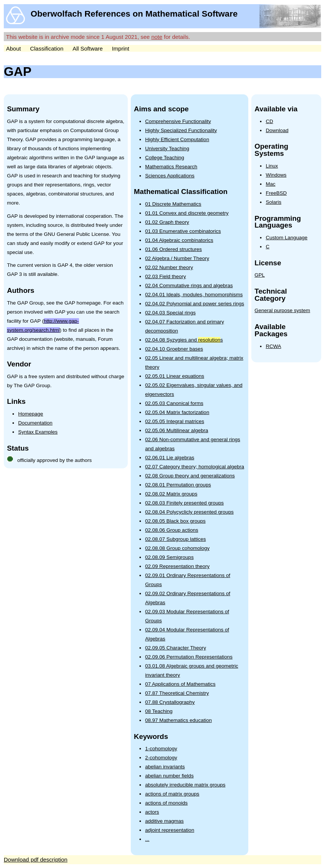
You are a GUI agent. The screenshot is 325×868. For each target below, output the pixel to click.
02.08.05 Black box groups (175, 521)
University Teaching (167, 149)
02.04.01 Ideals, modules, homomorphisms (194, 295)
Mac (271, 184)
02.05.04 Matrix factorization (177, 412)
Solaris (273, 202)
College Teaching (165, 158)
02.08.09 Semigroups (169, 557)
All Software (88, 48)
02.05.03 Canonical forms (174, 403)
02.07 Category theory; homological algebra (195, 467)
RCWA (273, 346)
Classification (46, 48)
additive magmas (164, 821)
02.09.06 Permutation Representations (189, 657)
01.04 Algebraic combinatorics (179, 240)
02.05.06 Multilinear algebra (177, 430)
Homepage (31, 414)
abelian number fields (169, 776)
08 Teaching (159, 711)
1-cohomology (161, 749)
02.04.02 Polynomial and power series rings (195, 304)
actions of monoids (166, 803)
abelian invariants (165, 767)
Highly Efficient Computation (177, 139)
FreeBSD (276, 193)
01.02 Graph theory (167, 222)
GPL (260, 275)
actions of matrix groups (172, 794)
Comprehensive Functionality (178, 121)
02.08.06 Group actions (172, 530)
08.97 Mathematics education (178, 720)
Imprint (121, 48)
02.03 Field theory (166, 276)
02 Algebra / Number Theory (177, 258)
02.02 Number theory (169, 267)
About (13, 48)
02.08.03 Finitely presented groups (184, 503)
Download (277, 130)
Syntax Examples (38, 432)
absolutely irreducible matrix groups (185, 785)
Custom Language (286, 238)
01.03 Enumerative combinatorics (183, 231)
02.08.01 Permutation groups (178, 485)
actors (152, 812)
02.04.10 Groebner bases (174, 349)
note (157, 37)
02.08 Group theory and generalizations (190, 476)
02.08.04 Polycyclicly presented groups (189, 512)
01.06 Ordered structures (173, 249)
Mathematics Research (171, 167)
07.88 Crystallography (170, 702)
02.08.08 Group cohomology (177, 548)
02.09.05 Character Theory (176, 648)
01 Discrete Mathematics (173, 204)
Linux (272, 166)
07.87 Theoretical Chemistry (177, 693)
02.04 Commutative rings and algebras (189, 285)
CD (269, 121)
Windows (276, 175)
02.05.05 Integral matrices (175, 421)
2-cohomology (161, 758)
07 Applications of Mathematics (180, 684)
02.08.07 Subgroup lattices (176, 539)
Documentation (35, 423)
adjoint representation (170, 830)
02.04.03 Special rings (170, 313)
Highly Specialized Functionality (181, 130)
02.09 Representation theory (177, 566)
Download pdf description (36, 860)
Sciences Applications (170, 176)
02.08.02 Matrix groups (171, 494)
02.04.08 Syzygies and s (184, 340)
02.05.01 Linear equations (175, 376)
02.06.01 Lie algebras (170, 458)
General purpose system (282, 310)
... (147, 839)
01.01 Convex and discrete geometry (187, 213)
